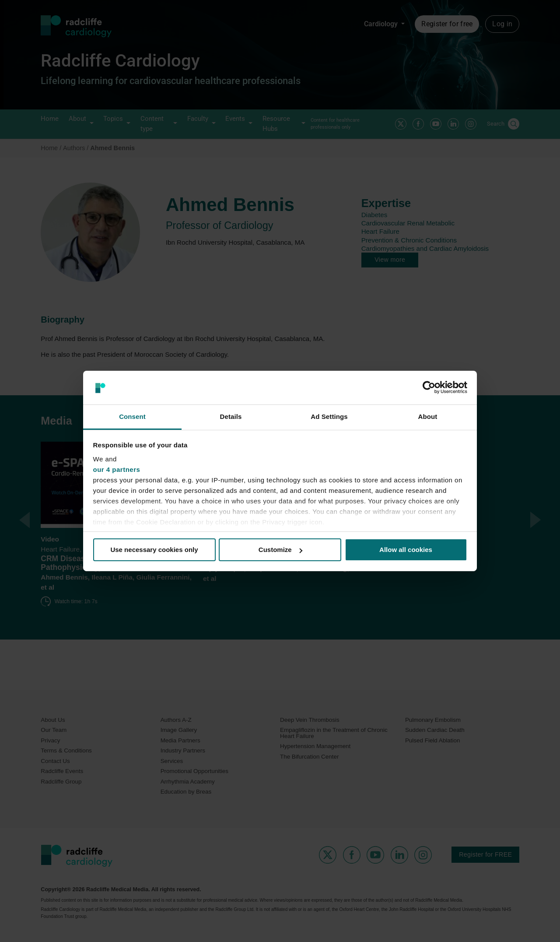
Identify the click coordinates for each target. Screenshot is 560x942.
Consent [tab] (132, 417)
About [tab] (428, 417)
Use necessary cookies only (154, 550)
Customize (280, 550)
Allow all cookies (406, 550)
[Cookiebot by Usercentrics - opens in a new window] (429, 387)
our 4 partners (117, 469)
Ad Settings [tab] (329, 417)
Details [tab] (231, 417)
